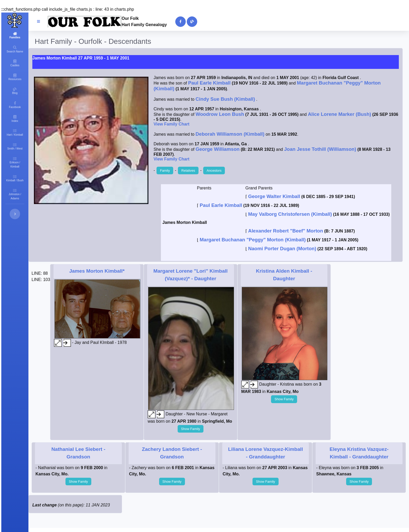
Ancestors (214, 171)
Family (165, 171)
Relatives (188, 171)
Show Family (191, 429)
